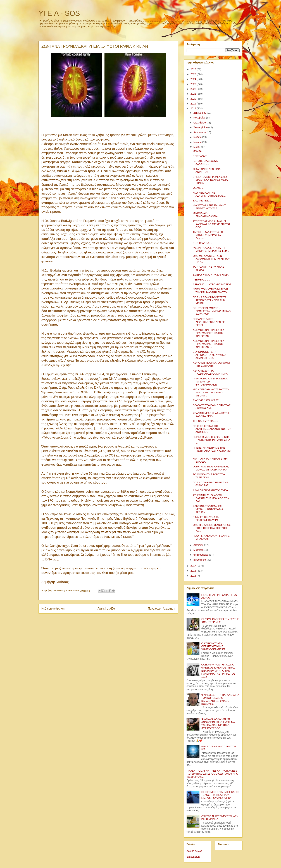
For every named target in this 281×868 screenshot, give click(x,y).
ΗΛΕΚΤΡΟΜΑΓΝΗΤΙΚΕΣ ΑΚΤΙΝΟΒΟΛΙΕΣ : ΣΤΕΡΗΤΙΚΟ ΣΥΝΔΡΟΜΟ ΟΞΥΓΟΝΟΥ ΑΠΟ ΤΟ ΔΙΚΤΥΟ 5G (212, 774)
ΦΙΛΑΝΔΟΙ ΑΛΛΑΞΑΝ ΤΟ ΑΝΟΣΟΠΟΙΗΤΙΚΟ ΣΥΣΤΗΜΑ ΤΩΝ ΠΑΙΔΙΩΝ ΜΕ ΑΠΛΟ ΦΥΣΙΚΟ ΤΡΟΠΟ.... (218, 724)
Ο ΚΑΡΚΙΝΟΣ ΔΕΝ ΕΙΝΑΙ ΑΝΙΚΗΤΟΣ (207, 171)
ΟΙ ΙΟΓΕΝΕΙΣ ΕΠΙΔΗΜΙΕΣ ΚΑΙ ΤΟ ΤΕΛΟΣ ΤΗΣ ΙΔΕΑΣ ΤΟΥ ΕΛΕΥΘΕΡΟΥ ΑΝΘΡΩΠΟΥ (220, 795)
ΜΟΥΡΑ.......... (201, 151)
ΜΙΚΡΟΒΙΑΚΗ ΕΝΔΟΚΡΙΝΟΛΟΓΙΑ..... (207, 215)
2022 (194, 89)
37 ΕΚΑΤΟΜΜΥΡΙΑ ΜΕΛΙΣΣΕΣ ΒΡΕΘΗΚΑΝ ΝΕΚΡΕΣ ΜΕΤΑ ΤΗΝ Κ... (210, 180)
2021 (194, 94)
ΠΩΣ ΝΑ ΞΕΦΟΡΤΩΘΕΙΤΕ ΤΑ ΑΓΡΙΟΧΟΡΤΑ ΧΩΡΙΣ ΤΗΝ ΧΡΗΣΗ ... (209, 300)
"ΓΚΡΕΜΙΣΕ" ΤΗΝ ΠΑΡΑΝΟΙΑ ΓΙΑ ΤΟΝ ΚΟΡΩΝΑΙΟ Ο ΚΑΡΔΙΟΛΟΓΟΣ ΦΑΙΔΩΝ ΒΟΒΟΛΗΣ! (220, 699)
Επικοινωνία (193, 857)
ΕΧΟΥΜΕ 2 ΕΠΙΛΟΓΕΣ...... (208, 400)
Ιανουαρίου (200, 560)
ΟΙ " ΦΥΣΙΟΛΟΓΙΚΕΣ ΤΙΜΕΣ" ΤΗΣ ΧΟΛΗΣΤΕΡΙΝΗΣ (220, 621)
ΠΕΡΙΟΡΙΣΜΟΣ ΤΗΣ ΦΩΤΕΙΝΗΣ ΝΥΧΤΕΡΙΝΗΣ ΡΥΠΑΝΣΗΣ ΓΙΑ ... (211, 440)
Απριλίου (199, 545)
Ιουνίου (198, 142)
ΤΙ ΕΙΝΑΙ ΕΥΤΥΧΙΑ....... (206, 421)
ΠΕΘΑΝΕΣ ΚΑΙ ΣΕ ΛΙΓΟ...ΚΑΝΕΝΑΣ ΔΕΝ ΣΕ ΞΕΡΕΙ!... (209, 322)
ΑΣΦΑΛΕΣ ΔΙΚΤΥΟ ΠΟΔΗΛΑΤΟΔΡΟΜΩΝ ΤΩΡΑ (210, 372)
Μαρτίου (198, 550)
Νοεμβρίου (200, 118)
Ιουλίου (198, 137)
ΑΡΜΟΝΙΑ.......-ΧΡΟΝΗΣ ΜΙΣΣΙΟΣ (212, 284)
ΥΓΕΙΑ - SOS (59, 13)
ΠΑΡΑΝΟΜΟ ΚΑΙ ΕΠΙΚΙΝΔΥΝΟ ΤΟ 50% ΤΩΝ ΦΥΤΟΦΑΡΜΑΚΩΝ (210, 382)
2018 (194, 108)
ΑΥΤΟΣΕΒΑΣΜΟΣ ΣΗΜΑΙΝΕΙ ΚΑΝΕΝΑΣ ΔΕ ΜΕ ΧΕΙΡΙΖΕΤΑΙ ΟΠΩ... (211, 224)
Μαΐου (197, 147)
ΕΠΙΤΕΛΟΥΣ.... (201, 156)
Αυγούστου (200, 132)
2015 (194, 576)
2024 (194, 79)
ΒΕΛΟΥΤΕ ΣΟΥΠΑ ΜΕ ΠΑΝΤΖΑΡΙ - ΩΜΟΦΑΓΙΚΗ (212, 407)
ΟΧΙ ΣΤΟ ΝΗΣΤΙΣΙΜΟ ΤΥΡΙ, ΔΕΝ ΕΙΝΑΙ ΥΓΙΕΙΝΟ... (220, 818)
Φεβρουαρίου (201, 555)
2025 (194, 74)
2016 (194, 571)
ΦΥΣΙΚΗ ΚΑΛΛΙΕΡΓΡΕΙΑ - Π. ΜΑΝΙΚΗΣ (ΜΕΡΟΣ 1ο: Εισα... (211, 249)
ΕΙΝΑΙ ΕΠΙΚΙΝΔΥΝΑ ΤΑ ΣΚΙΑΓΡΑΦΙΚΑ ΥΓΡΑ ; (206, 519)
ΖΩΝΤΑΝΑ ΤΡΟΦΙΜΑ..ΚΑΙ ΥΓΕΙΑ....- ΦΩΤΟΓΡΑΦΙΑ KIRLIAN (208, 509)
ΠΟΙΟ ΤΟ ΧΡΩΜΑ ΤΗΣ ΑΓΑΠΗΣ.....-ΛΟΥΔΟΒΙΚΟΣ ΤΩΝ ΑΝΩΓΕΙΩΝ (212, 429)
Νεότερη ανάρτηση (53, 609)
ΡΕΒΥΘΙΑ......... (201, 280)
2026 (194, 69)
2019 (194, 104)
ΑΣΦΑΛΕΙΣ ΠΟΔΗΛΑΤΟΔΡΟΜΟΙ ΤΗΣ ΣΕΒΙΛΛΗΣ (211, 364)
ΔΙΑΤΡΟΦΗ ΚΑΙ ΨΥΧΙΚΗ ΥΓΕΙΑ (211, 275)
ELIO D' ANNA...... (203, 243)
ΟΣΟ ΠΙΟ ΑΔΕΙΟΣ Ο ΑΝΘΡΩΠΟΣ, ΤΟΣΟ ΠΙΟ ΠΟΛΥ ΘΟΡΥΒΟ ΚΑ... (212, 528)
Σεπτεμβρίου (201, 127)
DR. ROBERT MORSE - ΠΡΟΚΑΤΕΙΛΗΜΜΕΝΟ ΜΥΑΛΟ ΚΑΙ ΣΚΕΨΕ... (212, 311)
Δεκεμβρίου (200, 113)
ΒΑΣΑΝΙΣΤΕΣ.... (202, 201)
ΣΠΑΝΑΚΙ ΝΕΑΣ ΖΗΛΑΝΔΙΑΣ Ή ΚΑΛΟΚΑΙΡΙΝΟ (211, 415)
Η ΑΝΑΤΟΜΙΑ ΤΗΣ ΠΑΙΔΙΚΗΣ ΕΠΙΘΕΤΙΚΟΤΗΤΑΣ (209, 207)
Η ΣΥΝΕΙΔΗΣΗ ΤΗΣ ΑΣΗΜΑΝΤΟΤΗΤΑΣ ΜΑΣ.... (210, 194)
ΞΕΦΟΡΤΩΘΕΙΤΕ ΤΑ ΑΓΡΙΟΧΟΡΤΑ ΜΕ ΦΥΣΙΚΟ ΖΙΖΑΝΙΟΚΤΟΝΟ (209, 355)
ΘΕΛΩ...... (198, 188)
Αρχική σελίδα (106, 609)
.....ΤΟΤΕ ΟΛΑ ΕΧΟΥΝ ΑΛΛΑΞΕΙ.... (205, 162)
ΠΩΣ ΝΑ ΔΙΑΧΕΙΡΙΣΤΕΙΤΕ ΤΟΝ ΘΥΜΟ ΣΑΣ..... (210, 484)
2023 (194, 84)
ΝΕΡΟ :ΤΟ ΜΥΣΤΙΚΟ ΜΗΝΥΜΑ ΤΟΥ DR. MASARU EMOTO (211, 291)
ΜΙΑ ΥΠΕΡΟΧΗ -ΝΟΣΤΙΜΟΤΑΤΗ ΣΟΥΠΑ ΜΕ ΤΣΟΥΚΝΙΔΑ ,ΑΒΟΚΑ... (211, 393)
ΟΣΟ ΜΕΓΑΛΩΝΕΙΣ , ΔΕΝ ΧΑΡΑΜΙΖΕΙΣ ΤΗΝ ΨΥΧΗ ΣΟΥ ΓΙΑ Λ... (211, 259)
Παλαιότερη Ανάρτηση (161, 609)
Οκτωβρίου (200, 123)
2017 (194, 566)
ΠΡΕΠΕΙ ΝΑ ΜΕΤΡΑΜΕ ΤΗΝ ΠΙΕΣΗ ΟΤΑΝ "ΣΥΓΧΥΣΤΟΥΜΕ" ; (212, 451)
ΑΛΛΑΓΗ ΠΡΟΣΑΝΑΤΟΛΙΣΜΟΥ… (212, 490)
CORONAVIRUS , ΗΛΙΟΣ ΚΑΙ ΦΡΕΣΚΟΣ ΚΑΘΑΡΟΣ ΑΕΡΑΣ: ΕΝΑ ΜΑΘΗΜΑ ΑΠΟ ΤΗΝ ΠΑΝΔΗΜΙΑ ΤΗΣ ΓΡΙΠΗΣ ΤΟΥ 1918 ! (218, 671)
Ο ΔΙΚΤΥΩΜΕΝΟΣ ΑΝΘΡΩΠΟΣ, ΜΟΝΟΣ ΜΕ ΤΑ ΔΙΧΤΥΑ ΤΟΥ (211, 468)
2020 (194, 99)
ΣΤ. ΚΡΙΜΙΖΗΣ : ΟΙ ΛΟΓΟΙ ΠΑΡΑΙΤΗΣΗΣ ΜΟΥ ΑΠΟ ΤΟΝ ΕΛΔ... (211, 498)
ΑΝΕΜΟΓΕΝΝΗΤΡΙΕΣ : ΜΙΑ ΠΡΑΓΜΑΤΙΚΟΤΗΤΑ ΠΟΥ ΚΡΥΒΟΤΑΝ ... (208, 333)
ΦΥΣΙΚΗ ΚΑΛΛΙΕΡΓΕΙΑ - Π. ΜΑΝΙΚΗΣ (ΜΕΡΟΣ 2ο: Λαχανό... (208, 235)
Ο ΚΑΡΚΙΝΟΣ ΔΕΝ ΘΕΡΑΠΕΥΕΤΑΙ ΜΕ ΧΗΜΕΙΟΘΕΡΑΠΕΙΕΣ (213, 646)
